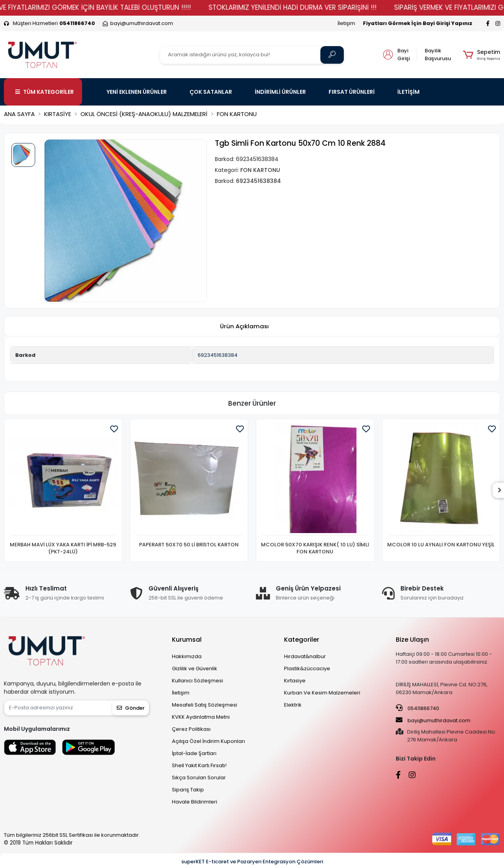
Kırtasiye (295, 681)
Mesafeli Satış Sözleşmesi (205, 705)
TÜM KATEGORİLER (45, 92)
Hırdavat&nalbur (305, 656)
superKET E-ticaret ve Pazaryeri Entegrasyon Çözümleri (252, 862)
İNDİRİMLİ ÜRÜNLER (280, 92)
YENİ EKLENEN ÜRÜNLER (137, 92)
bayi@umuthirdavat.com (433, 720)
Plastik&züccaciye (307, 668)
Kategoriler (302, 640)
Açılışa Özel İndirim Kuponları (208, 741)
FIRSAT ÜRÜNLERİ (352, 92)
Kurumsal (187, 640)
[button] (482, 55)
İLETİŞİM (408, 92)
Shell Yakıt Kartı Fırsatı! (199, 765)
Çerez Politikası (191, 729)
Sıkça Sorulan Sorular (199, 778)
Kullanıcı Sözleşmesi (197, 681)
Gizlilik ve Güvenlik (195, 668)
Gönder (131, 708)
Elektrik (293, 705)
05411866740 (417, 708)
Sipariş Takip (188, 790)
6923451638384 (218, 355)
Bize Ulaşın (412, 640)
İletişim (346, 23)
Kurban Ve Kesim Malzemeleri (322, 693)
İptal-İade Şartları (194, 753)
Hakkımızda (187, 656)
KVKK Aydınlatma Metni (201, 717)
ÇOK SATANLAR (211, 92)
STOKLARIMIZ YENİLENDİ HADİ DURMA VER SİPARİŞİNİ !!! (306, 7)
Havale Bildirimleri (195, 802)
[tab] (244, 327)
